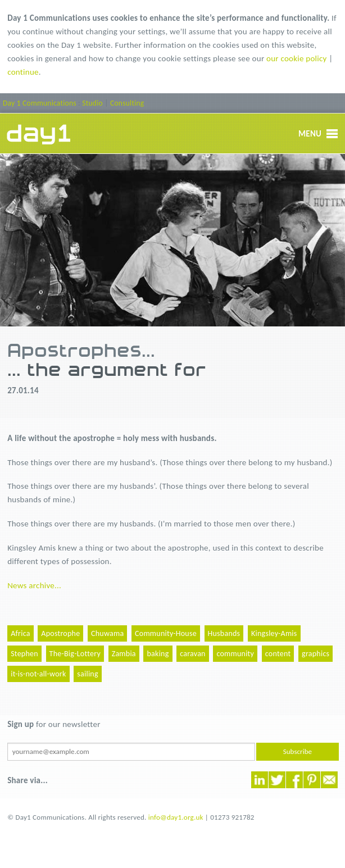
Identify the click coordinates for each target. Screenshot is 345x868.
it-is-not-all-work (38, 674)
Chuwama (107, 633)
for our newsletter (54, 724)
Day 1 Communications (40, 103)
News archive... (34, 585)
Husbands (224, 633)
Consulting (127, 103)
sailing (88, 674)
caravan (193, 654)
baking (158, 654)
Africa (20, 633)
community (235, 654)
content (278, 654)
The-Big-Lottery (75, 654)
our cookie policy (297, 58)
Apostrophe (60, 633)
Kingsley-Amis (274, 633)
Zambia (124, 654)
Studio (92, 103)
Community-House (166, 633)
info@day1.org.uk (176, 817)
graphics (316, 654)
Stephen (24, 654)
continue (23, 72)
